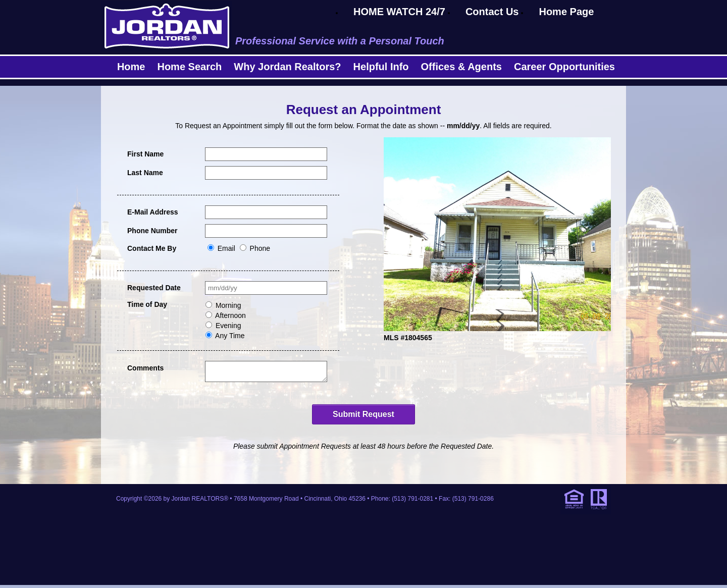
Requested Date (154, 288)
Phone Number (152, 231)
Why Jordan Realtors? (287, 67)
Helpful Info (381, 67)
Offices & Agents (461, 67)
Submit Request (363, 417)
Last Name (145, 173)
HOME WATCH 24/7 (399, 12)
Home (131, 67)
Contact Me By (152, 248)
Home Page (566, 12)
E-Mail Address (153, 212)
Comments (145, 368)
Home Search (189, 67)
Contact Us (492, 12)
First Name (145, 154)
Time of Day (147, 304)
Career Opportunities (564, 67)
